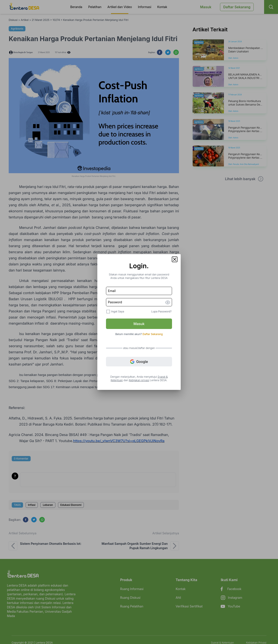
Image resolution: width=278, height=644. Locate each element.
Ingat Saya (118, 311)
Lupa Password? (161, 311)
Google (139, 362)
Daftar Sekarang (153, 334)
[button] (175, 259)
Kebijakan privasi (139, 380)
